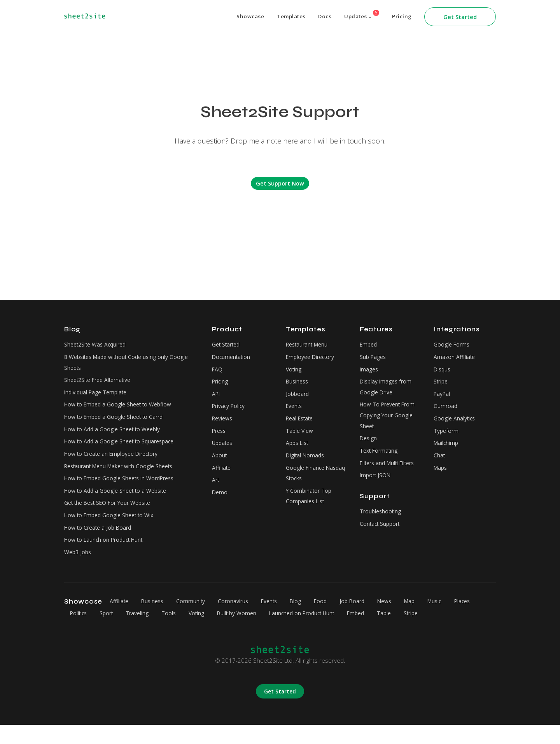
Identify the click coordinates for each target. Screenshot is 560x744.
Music (462, 620)
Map (434, 620)
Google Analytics (456, 425)
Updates (359, 15)
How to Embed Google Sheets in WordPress (124, 491)
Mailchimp (447, 452)
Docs (320, 17)
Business (298, 385)
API (217, 399)
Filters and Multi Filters (390, 474)
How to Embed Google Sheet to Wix (113, 531)
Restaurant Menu (309, 345)
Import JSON (377, 488)
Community (197, 620)
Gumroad (446, 412)
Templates (285, 17)
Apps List (298, 452)
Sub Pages (374, 359)
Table (445, 632)
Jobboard (298, 399)
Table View (301, 439)
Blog (311, 620)
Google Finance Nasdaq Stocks (306, 485)
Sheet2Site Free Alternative (101, 384)
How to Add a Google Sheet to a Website (120, 504)
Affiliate (222, 479)
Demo (220, 506)
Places (79, 632)
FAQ (218, 372)
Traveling (176, 632)
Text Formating (381, 461)
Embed (369, 345)
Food (338, 620)
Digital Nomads (306, 466)
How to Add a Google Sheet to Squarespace (123, 450)
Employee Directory (313, 359)
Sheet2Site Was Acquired (98, 345)
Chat (440, 466)
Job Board (372, 620)
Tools (210, 632)
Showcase (242, 17)
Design (369, 447)
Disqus (443, 372)
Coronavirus (242, 620)
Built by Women (284, 632)
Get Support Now (280, 183)
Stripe (442, 385)
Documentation (232, 359)
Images (370, 372)
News (407, 620)
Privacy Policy (230, 412)
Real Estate (301, 425)
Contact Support (381, 538)
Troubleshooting (382, 525)
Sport (142, 632)
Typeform (447, 439)
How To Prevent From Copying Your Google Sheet (390, 422)
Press (220, 439)
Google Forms (453, 345)
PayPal (443, 399)
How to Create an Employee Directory (116, 464)
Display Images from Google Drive (388, 391)
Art (216, 492)
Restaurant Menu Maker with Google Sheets (123, 477)
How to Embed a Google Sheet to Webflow (122, 410)
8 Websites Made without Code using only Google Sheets (131, 364)
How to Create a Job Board (101, 544)
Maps (441, 479)
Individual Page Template (98, 397)
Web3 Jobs (79, 571)
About (220, 466)
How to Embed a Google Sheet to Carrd (118, 424)
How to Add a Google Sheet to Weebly (116, 437)
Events (295, 412)
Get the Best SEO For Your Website (112, 517)
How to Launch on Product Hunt (107, 558)
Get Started (460, 17)
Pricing (402, 17)
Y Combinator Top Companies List (310, 510)
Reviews (223, 425)
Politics (111, 632)
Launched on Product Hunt (354, 632)
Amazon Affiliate (455, 359)
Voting (294, 372)
